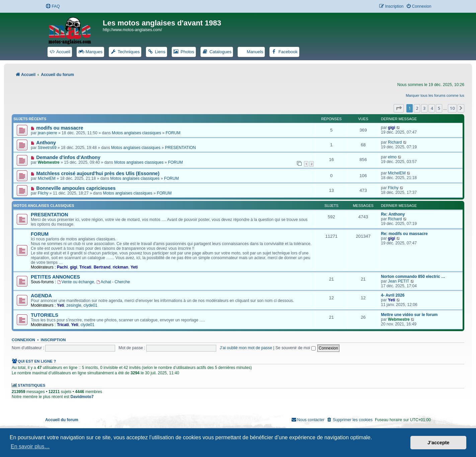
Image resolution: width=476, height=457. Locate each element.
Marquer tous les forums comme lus (435, 95)
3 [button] (424, 108)
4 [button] (432, 108)
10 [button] (452, 108)
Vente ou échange (76, 282)
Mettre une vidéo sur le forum (409, 315)
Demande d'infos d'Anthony (68, 157)
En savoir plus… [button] (30, 446)
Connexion (23, 340)
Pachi (62, 267)
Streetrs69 (47, 148)
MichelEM (47, 178)
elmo (392, 157)
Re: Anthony (393, 214)
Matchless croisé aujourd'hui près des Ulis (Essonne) (98, 173)
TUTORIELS (45, 315)
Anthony (46, 143)
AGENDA (41, 296)
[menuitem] (53, 7)
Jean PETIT (399, 281)
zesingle (74, 305)
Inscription (53, 340)
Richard (395, 142)
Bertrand (102, 267)
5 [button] (439, 108)
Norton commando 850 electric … (413, 277)
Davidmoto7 (82, 397)
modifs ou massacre (60, 128)
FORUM (173, 133)
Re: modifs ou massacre (404, 234)
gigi (392, 128)
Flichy (43, 193)
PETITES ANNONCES (55, 277)
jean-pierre (48, 133)
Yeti (134, 267)
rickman (121, 267)
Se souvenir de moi (296, 348)
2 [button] (417, 108)
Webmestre (49, 162)
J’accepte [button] (439, 443)
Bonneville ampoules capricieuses (76, 188)
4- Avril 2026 (393, 295)
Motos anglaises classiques (136, 133)
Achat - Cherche (113, 282)
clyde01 (90, 305)
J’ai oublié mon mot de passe (246, 348)
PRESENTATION (180, 148)
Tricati (85, 267)
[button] (399, 108)
